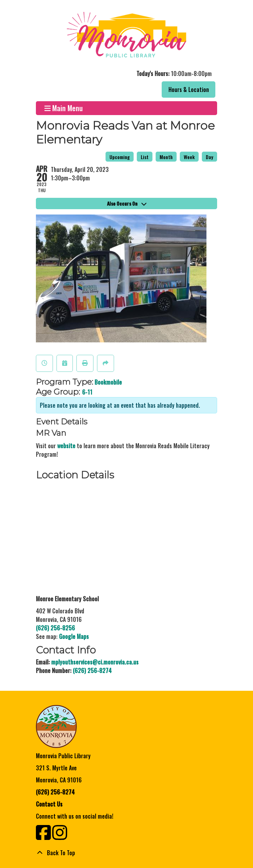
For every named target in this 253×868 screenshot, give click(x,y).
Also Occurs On (127, 203)
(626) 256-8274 (92, 671)
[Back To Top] (126, 853)
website (66, 446)
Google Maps (74, 636)
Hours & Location (189, 89)
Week (189, 157)
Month (166, 157)
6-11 (87, 392)
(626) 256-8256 (55, 628)
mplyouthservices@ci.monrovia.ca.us (95, 662)
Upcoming (120, 157)
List (145, 157)
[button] (126, 74)
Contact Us (49, 804)
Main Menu (64, 108)
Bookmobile (108, 382)
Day (209, 157)
